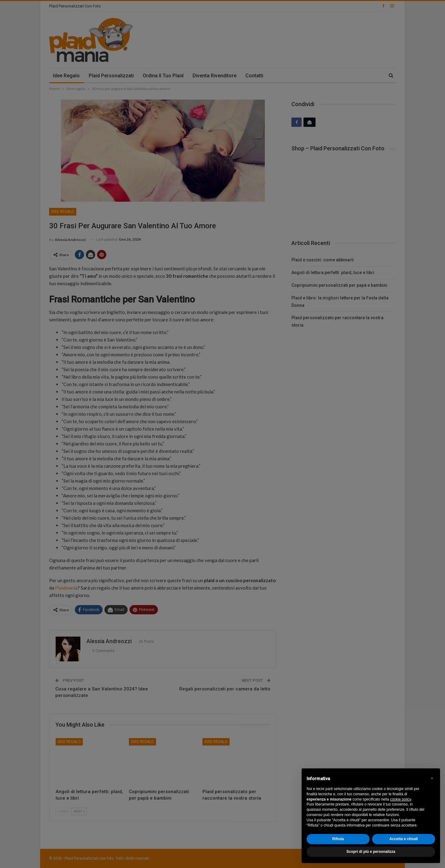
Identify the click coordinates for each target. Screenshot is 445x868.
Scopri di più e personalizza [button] (371, 852)
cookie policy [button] (400, 799)
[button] (432, 778)
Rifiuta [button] (338, 839)
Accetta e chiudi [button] (404, 839)
